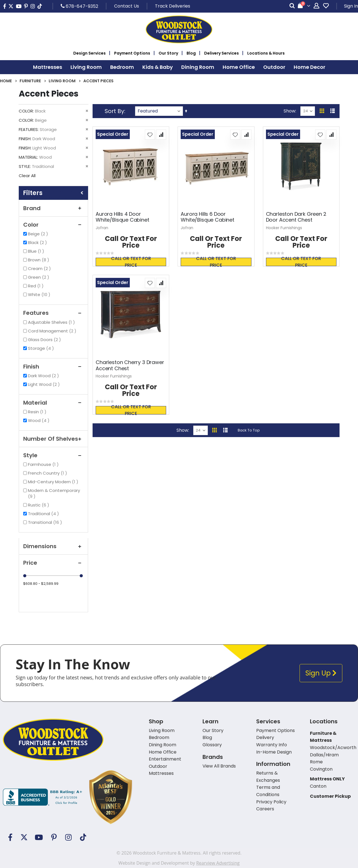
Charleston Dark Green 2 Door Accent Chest (296, 217)
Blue (37, 251)
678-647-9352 (79, 6)
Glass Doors (45, 340)
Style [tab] (53, 455)
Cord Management (53, 331)
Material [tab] (53, 403)
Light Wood (45, 384)
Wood (39, 420)
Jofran (102, 228)
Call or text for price (131, 262)
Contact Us (127, 6)
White (40, 295)
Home (6, 81)
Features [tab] (53, 313)
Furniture (30, 81)
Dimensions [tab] (53, 546)
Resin (38, 412)
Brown (39, 260)
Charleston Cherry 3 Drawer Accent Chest (130, 365)
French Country (48, 473)
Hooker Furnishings (284, 228)
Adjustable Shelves (52, 322)
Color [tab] (53, 225)
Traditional (44, 514)
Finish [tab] (53, 367)
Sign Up (321, 673)
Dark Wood (44, 376)
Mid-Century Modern (54, 482)
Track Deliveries (173, 6)
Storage (42, 348)
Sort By (114, 111)
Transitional (46, 522)
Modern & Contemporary (54, 493)
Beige (39, 234)
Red (36, 286)
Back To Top (249, 430)
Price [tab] (53, 563)
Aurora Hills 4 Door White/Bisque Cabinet (122, 217)
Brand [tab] (53, 208)
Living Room (62, 81)
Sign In (351, 6)
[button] (150, 135)
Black (38, 242)
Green (39, 277)
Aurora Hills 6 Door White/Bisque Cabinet (207, 217)
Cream (40, 268)
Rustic (39, 505)
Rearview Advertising (218, 863)
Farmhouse (44, 464)
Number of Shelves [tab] (53, 439)
